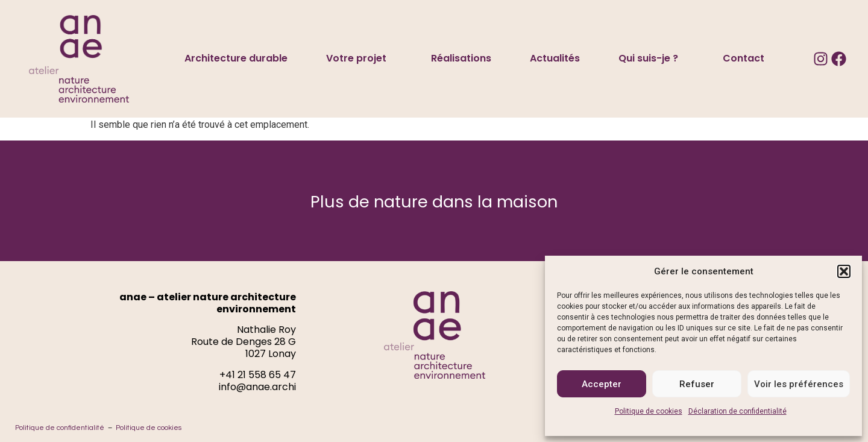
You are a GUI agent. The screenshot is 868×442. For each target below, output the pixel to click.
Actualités (555, 58)
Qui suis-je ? (651, 58)
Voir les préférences (799, 384)
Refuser (697, 384)
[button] (844, 271)
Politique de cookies (649, 411)
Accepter (602, 384)
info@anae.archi (257, 387)
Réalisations (461, 58)
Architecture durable (236, 58)
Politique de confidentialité (60, 428)
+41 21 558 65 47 (258, 375)
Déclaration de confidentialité (737, 411)
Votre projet (359, 58)
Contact (744, 58)
